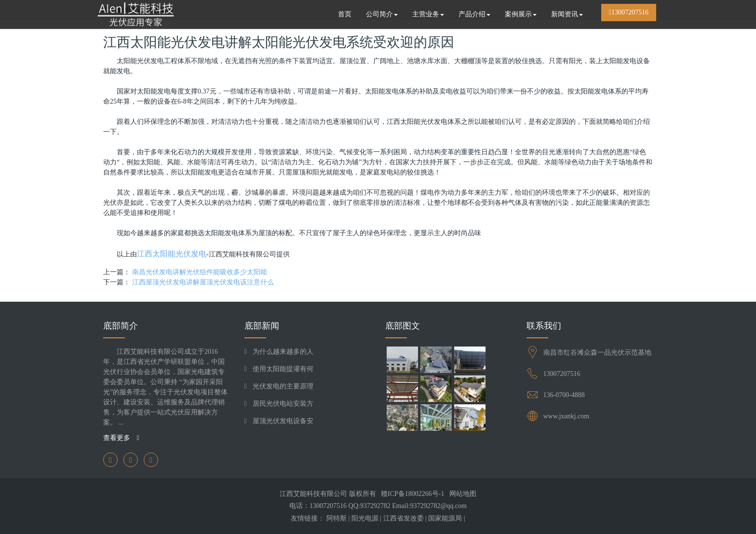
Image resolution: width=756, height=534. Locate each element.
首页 (345, 14)
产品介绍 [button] (474, 14)
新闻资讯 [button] (567, 14)
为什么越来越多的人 (283, 352)
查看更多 (121, 438)
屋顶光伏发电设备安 (283, 421)
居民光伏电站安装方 (283, 404)
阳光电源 (365, 518)
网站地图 (463, 494)
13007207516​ (562, 374)
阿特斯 (337, 518)
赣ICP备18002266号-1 (412, 494)
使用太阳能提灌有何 (283, 369)
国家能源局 (445, 518)
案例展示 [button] (521, 14)
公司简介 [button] (382, 14)
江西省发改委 (404, 518)
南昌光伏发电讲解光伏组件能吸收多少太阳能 (200, 272)
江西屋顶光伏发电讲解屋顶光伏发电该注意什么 (203, 282)
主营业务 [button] (428, 14)
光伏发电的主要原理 (283, 386)
